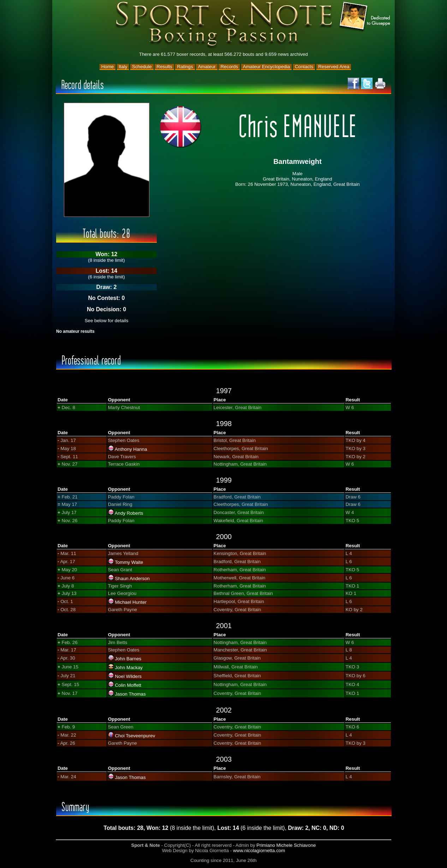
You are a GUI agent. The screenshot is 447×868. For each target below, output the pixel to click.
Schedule (142, 67)
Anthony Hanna (131, 449)
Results (164, 67)
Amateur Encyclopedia (266, 67)
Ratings (185, 67)
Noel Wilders (128, 676)
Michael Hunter (131, 602)
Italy (123, 67)
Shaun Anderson (132, 578)
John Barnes (128, 659)
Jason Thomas (130, 694)
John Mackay (129, 668)
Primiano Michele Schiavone (286, 845)
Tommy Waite (129, 562)
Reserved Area (334, 67)
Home (108, 67)
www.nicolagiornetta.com (259, 851)
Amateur (207, 67)
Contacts (304, 67)
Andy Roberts (129, 513)
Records (229, 67)
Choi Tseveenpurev (135, 736)
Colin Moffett (128, 685)
